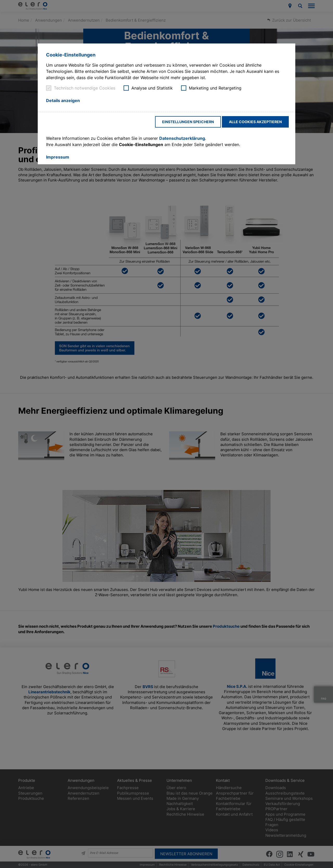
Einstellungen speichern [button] (188, 122)
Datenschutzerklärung (182, 138)
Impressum (58, 157)
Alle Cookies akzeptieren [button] (255, 122)
